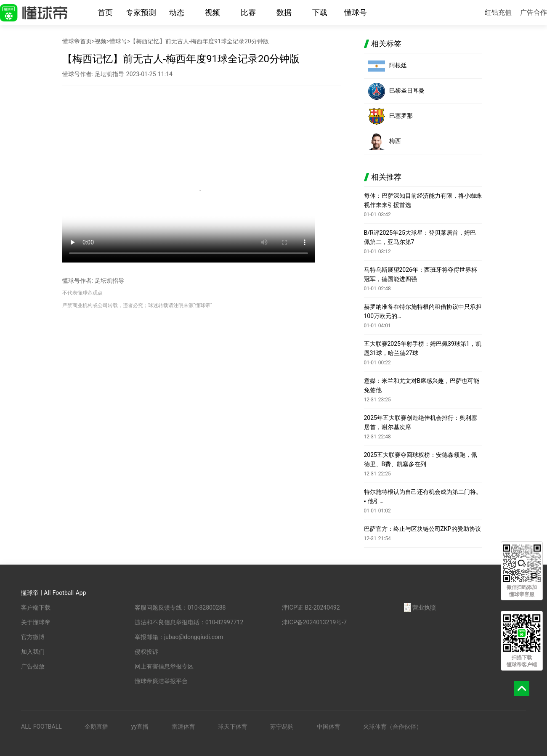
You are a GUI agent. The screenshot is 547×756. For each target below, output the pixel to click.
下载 (320, 12)
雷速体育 (183, 727)
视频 (212, 12)
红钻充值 (498, 12)
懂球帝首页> (78, 41)
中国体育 (329, 727)
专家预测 (141, 12)
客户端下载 (36, 607)
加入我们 (33, 652)
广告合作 (534, 12)
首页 (105, 12)
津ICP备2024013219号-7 (314, 622)
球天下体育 (233, 727)
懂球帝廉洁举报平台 (161, 681)
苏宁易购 (282, 727)
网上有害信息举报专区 (164, 666)
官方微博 (33, 637)
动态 (177, 12)
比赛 (248, 12)
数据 (284, 12)
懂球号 (356, 12)
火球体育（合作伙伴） (393, 727)
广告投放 (33, 666)
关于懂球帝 (36, 622)
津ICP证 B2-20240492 (311, 607)
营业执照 (420, 607)
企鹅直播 (96, 727)
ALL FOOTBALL (41, 727)
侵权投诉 (146, 652)
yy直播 (140, 727)
